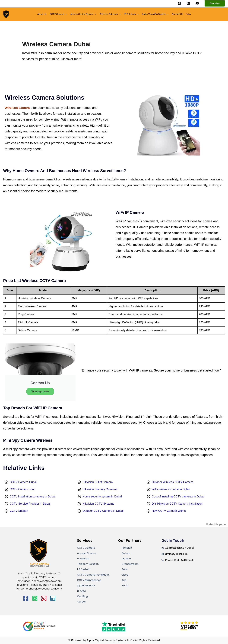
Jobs (188, 14)
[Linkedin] (188, 3)
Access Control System (84, 14)
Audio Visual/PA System (155, 14)
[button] (215, 3)
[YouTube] (197, 3)
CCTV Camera (58, 14)
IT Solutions (131, 14)
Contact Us (177, 14)
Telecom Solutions (110, 14)
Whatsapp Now (40, 391)
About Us (42, 14)
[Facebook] (179, 3)
